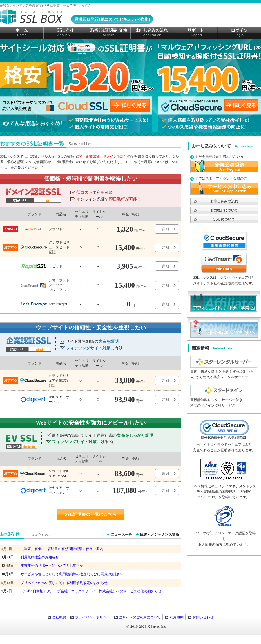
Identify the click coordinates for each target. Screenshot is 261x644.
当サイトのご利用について (140, 617)
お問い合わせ (203, 617)
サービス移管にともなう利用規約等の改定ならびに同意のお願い (71, 574)
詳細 (166, 229)
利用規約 (177, 617)
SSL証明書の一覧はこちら (91, 514)
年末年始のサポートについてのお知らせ (52, 566)
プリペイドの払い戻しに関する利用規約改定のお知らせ (64, 583)
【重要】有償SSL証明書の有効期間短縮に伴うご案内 (62, 549)
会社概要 (59, 617)
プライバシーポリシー (93, 617)
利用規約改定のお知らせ (40, 557)
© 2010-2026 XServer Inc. (147, 626)
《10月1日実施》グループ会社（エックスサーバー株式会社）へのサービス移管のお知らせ (91, 591)
